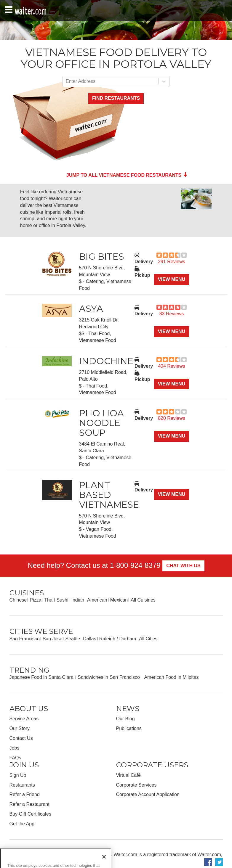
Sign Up (18, 775)
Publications (129, 728)
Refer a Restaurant (29, 804)
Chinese (18, 600)
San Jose (53, 639)
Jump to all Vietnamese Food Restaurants (127, 175)
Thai (49, 600)
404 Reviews (172, 366)
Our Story (20, 728)
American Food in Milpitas (171, 677)
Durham (128, 639)
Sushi (62, 600)
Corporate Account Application (148, 794)
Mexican (119, 600)
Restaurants (22, 785)
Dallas (89, 639)
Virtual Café (128, 775)
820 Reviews (172, 418)
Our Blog (125, 719)
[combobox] (66, 82)
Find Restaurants (116, 98)
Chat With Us (183, 566)
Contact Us (21, 738)
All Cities (148, 639)
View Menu (172, 279)
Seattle (73, 639)
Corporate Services (136, 785)
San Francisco (25, 639)
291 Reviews (172, 262)
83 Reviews (172, 314)
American (97, 600)
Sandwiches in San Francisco (109, 677)
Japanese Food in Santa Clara (42, 677)
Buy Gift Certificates (30, 814)
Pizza (35, 600)
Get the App (22, 824)
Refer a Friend (25, 794)
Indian (78, 600)
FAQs (15, 758)
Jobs (15, 748)
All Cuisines (143, 600)
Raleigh (107, 639)
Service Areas (24, 719)
